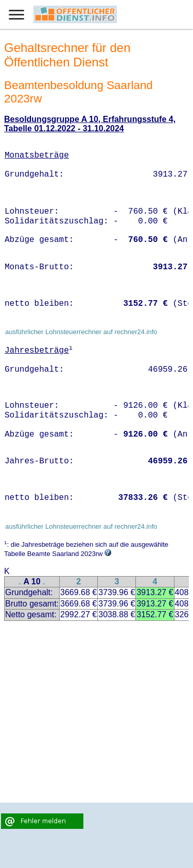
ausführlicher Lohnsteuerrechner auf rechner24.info (81, 332)
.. (20, 583)
